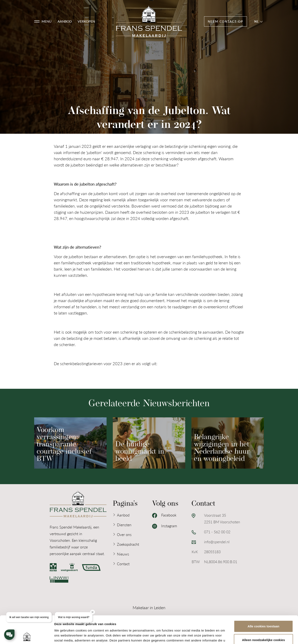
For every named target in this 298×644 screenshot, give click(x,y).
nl (258, 21)
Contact (123, 564)
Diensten (124, 525)
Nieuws (123, 554)
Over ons (124, 534)
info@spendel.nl (217, 542)
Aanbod (65, 21)
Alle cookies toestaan (263, 600)
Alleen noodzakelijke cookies (263, 614)
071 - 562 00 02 (217, 532)
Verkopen (86, 21)
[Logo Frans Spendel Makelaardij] (149, 21)
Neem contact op (225, 21)
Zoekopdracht (128, 544)
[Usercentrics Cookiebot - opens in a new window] (27, 636)
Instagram (165, 526)
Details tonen (64, 636)
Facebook (164, 515)
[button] (43, 21)
